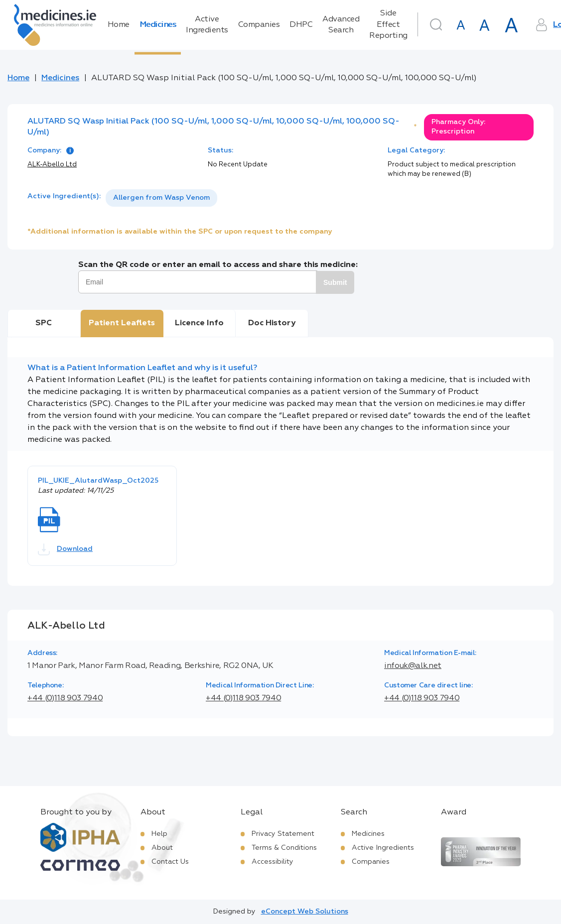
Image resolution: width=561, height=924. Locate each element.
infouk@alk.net (413, 666)
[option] (161, 198)
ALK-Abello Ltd (52, 165)
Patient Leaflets (122, 323)
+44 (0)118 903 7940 (65, 698)
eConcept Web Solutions (305, 912)
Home (119, 25)
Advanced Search (341, 25)
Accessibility (273, 862)
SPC (44, 323)
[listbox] (161, 198)
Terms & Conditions (284, 848)
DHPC (301, 25)
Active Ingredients (207, 25)
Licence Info (199, 323)
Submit (335, 282)
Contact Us (170, 862)
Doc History (272, 323)
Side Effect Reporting (388, 25)
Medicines (158, 25)
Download (65, 549)
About (162, 848)
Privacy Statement (283, 834)
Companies (259, 25)
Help (159, 834)
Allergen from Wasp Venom (161, 198)
